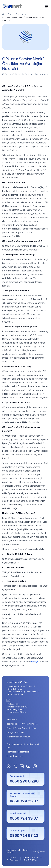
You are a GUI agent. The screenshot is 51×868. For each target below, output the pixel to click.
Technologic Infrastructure (18, 752)
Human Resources (15, 756)
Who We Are (12, 720)
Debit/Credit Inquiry (15, 732)
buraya (35, 662)
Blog (10, 14)
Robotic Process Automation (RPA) (22, 724)
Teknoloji (20, 14)
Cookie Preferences (12, 859)
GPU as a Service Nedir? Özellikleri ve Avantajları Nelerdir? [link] (23, 19)
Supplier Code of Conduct (18, 737)
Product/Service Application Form (22, 728)
